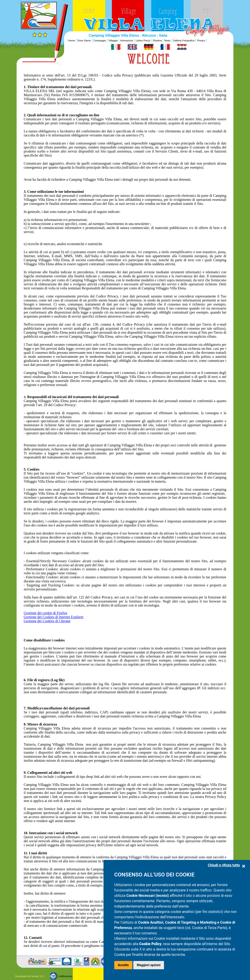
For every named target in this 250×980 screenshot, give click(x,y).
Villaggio (113, 40)
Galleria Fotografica (184, 40)
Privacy (201, 40)
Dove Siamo (84, 40)
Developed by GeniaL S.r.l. (30, 976)
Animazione (127, 40)
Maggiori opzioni (149, 965)
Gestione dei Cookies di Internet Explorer (54, 617)
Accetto (123, 965)
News (167, 40)
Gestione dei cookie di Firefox (46, 613)
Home (72, 40)
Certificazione (65, 976)
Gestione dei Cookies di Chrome (47, 621)
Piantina (157, 40)
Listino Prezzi (143, 40)
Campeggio (100, 40)
